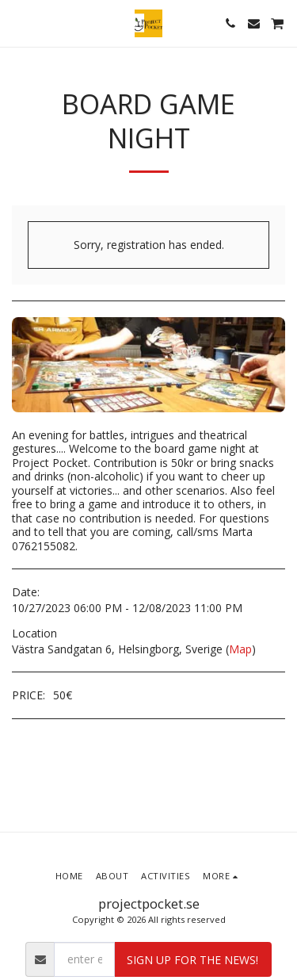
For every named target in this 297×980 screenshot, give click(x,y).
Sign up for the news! (192, 960)
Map (240, 649)
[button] (17, 23)
